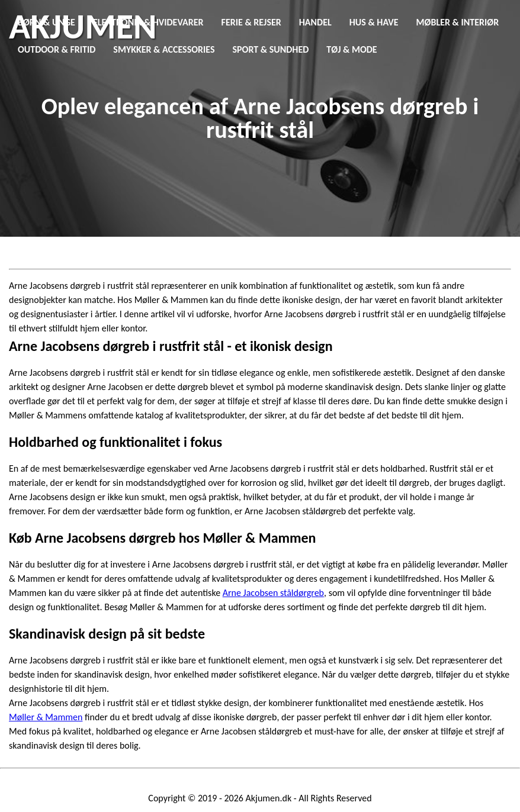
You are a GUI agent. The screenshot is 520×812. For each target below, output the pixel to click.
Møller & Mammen (46, 717)
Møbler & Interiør (458, 22)
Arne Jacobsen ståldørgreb (273, 593)
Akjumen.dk (269, 798)
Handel (315, 22)
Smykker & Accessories (164, 49)
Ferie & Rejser (251, 22)
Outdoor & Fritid (57, 49)
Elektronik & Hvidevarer (148, 22)
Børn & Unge (46, 22)
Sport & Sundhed (271, 49)
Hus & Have (374, 22)
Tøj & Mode (352, 49)
